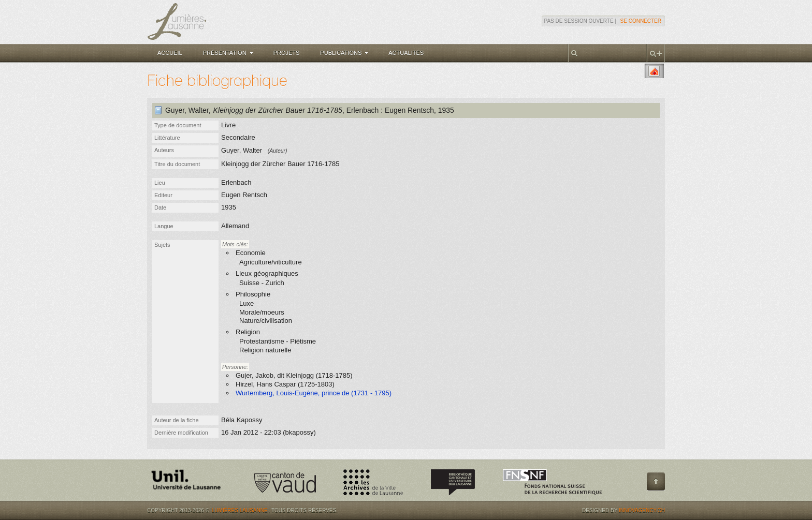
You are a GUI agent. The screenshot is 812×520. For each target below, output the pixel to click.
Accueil (170, 53)
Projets (287, 53)
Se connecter (641, 21)
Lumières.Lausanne (240, 510)
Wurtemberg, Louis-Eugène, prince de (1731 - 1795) (314, 393)
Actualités (406, 53)
